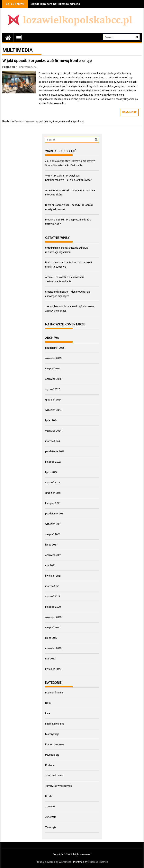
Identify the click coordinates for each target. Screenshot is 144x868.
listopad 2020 (53, 607)
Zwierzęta (51, 817)
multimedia (66, 121)
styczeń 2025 (53, 389)
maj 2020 (50, 659)
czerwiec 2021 (53, 555)
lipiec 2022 (51, 472)
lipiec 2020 (51, 638)
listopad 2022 (53, 462)
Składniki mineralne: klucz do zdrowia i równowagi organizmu (71, 4)
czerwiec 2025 (53, 379)
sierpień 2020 (53, 627)
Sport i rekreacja (54, 775)
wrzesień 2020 (53, 617)
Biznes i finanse (24, 121)
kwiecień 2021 (53, 576)
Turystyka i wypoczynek (58, 786)
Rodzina (50, 765)
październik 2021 (55, 514)
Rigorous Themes (98, 862)
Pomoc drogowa (55, 744)
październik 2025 (55, 348)
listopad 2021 (53, 503)
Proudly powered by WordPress (54, 862)
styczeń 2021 (53, 596)
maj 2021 (50, 565)
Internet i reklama (55, 724)
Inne (48, 713)
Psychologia (52, 755)
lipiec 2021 (51, 545)
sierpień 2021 (53, 534)
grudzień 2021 (53, 493)
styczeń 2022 (53, 482)
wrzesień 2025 (53, 358)
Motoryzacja (52, 734)
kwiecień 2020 (53, 669)
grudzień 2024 (53, 400)
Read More (129, 112)
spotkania (79, 121)
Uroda (49, 796)
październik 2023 (55, 451)
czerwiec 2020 (53, 648)
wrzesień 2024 (53, 410)
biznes (47, 121)
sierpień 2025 (53, 369)
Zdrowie (50, 807)
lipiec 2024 (51, 420)
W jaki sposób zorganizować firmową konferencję (47, 61)
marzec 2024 (52, 441)
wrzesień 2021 (53, 524)
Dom (48, 703)
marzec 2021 (52, 586)
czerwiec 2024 (53, 431)
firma (55, 121)
